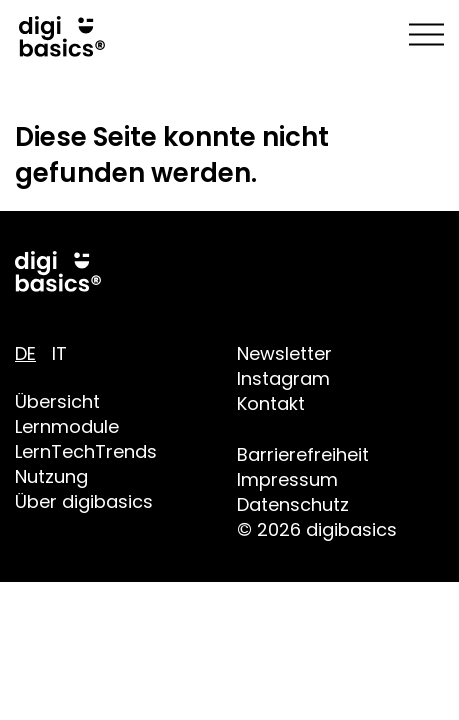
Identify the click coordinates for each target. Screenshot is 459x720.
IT (59, 353)
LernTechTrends (86, 451)
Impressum (287, 479)
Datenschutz (293, 504)
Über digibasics (84, 501)
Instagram (283, 378)
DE (25, 353)
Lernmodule (67, 426)
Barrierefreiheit (303, 454)
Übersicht (57, 401)
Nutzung (51, 476)
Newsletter (284, 353)
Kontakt (271, 403)
